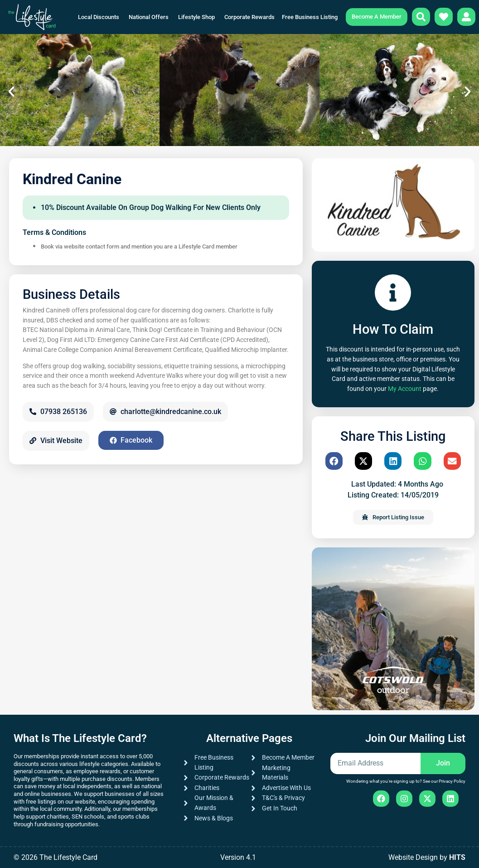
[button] (11, 92)
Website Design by (427, 857)
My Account (405, 389)
